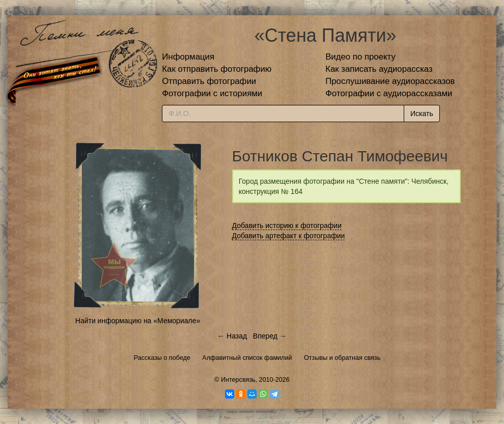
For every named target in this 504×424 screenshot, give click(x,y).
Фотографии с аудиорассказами (389, 93)
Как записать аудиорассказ (379, 69)
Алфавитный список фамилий (247, 358)
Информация (188, 57)
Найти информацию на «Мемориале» (138, 321)
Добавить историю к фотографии (287, 225)
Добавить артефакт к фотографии (289, 236)
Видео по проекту (360, 57)
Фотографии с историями (212, 93)
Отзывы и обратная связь (342, 358)
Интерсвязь (238, 380)
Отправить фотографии (209, 81)
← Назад (232, 336)
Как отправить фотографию (217, 69)
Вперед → (270, 336)
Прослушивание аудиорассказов (390, 81)
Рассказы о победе (162, 358)
